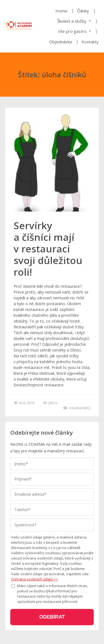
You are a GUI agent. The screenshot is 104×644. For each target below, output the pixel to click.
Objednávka (60, 42)
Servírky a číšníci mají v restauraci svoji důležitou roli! (48, 249)
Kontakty (90, 42)
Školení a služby (72, 21)
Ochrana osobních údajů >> (35, 579)
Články (83, 11)
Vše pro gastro (72, 31)
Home (61, 11)
